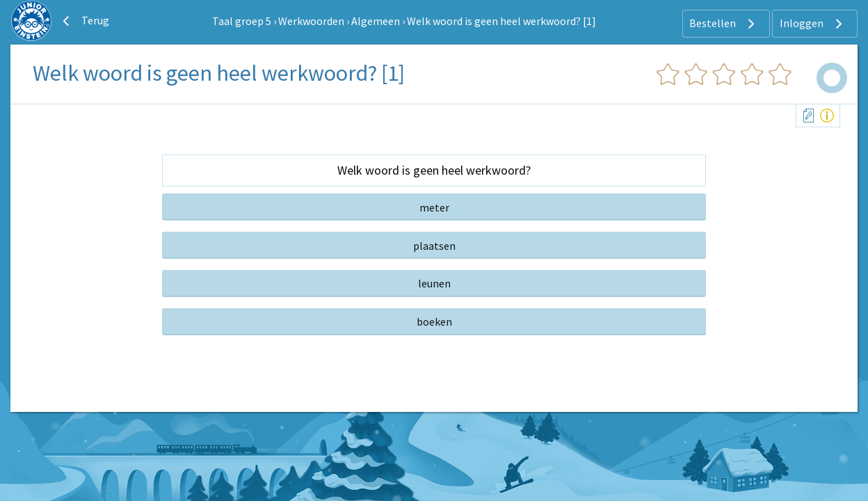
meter (434, 207)
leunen (434, 283)
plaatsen (434, 246)
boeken (434, 321)
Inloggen (813, 24)
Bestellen (724, 24)
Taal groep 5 (242, 21)
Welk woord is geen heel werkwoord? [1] (501, 21)
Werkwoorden (311, 21)
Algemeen (376, 21)
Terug (84, 21)
